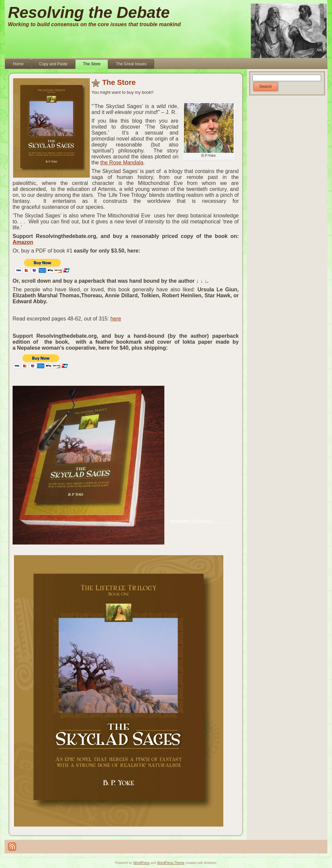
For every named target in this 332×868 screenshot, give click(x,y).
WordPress (141, 863)
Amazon (23, 242)
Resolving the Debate (89, 12)
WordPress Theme (171, 863)
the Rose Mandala (122, 163)
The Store (119, 82)
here (116, 319)
